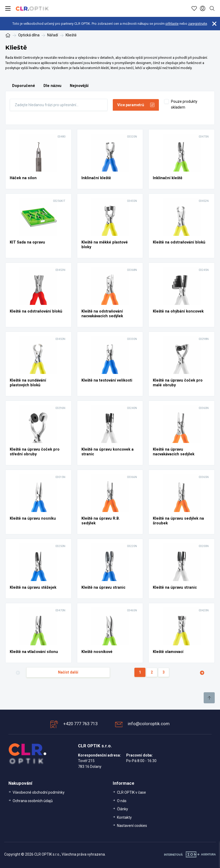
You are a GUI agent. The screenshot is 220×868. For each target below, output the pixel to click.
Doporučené (24, 86)
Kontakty (124, 817)
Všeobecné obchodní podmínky (39, 792)
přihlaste (172, 24)
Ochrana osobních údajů (33, 801)
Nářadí (53, 35)
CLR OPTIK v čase (131, 792)
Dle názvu (52, 86)
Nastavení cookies (132, 826)
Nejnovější (79, 86)
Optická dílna (29, 35)
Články (123, 809)
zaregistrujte (198, 24)
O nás (122, 801)
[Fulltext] (59, 105)
